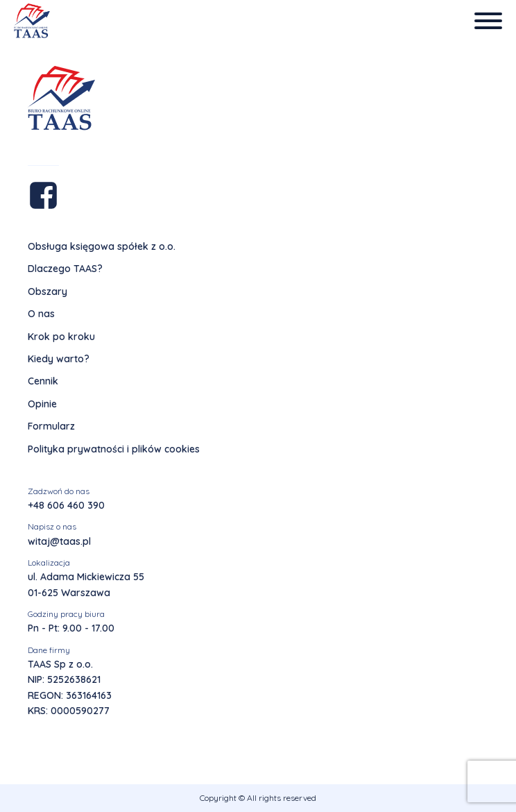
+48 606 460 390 (66, 505)
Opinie (42, 404)
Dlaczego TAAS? (65, 269)
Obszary (48, 291)
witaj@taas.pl (59, 541)
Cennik (43, 381)
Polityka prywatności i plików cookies (114, 449)
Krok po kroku (61, 337)
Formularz (51, 426)
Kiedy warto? (59, 359)
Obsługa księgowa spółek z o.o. (102, 246)
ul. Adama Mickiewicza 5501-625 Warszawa (86, 584)
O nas (41, 314)
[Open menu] (488, 21)
